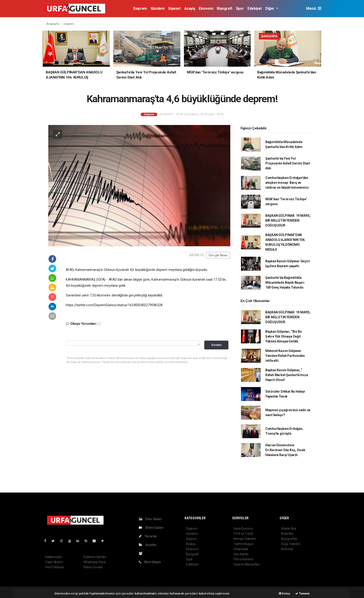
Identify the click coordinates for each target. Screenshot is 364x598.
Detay (284, 593)
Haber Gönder (93, 567)
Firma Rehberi (244, 559)
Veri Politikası (54, 567)
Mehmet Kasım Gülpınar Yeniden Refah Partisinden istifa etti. (285, 356)
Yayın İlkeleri (54, 562)
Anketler (287, 534)
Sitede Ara (289, 529)
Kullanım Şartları (95, 557)
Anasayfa (53, 24)
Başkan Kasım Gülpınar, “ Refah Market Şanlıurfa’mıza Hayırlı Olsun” (287, 375)
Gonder (216, 345)
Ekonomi (206, 8)
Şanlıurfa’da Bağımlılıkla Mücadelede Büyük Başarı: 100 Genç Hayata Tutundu (285, 283)
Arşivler (148, 545)
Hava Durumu (243, 529)
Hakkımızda (53, 557)
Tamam (302, 593)
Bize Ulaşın (150, 562)
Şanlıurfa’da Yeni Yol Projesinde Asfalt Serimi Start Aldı (288, 163)
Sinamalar (241, 549)
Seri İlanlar (241, 554)
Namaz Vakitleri (245, 539)
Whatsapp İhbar (95, 562)
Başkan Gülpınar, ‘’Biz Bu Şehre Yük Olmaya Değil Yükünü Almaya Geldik (284, 336)
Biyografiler (289, 539)
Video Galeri (151, 528)
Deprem (140, 8)
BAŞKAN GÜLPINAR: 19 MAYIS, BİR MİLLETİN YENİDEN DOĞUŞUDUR (288, 220)
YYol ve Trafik (243, 534)
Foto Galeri (150, 519)
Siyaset (174, 8)
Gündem (158, 8)
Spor (240, 8)
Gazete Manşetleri (247, 564)
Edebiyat (255, 8)
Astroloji (287, 549)
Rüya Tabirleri (291, 544)
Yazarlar (148, 536)
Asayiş (190, 8)
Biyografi (224, 8)
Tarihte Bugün (244, 544)
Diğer (270, 8)
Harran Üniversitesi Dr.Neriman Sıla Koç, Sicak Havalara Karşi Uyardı (285, 450)
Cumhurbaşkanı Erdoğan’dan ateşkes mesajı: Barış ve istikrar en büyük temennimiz (287, 183)
